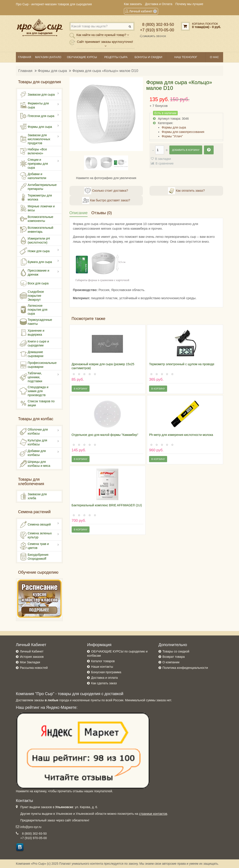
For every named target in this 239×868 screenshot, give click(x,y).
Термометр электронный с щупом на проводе (182, 364)
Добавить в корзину (186, 150)
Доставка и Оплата (159, 4)
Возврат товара (174, 657)
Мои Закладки (30, 662)
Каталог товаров (103, 661)
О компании (171, 662)
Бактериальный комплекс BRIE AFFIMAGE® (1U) (107, 505)
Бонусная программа (106, 672)
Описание (79, 213)
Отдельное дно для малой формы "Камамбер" (105, 435)
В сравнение (164, 163)
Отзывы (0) (102, 213)
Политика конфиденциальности (185, 668)
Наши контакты (102, 667)
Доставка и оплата (104, 678)
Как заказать (133, 4)
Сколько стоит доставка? (106, 191)
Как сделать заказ (104, 683)
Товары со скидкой (176, 651)
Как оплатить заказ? (186, 191)
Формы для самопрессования (183, 132)
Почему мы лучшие (189, 4)
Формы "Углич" (172, 136)
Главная (25, 71)
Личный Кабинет (32, 651)
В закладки (163, 159)
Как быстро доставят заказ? (106, 200)
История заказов (32, 657)
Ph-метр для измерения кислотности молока (181, 435)
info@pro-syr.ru (31, 827)
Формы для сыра (52, 71)
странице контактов (153, 814)
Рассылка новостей (34, 668)
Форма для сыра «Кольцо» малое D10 (105, 71)
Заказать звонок (153, 36)
